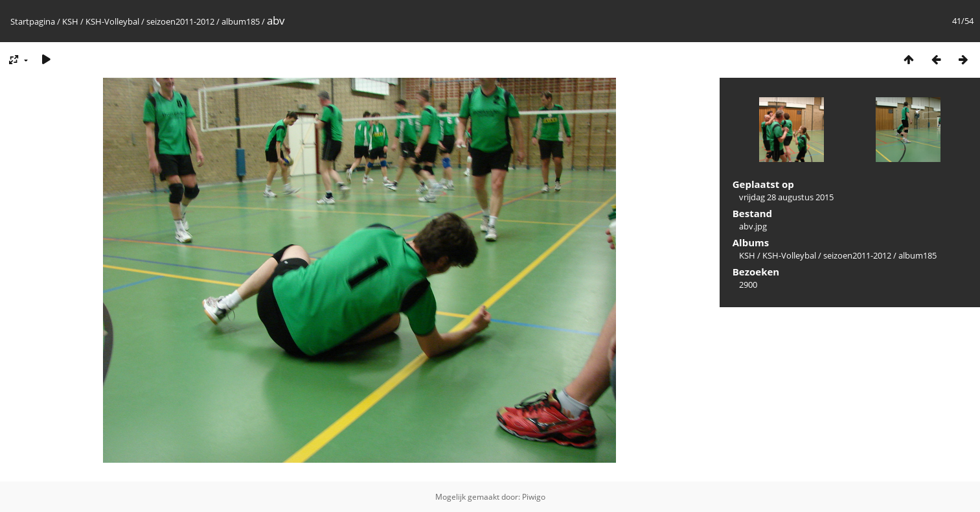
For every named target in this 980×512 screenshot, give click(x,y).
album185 (241, 21)
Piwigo (534, 497)
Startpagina (33, 21)
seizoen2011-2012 (180, 21)
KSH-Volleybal (112, 21)
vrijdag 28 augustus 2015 (786, 197)
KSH (70, 21)
